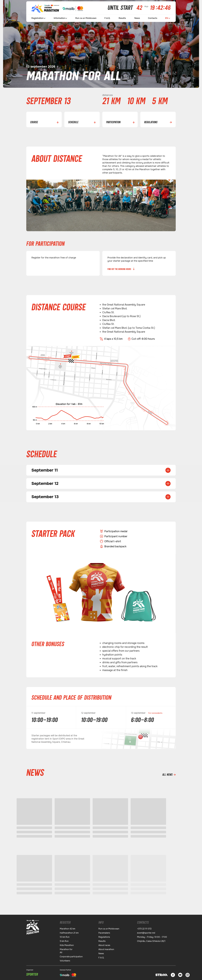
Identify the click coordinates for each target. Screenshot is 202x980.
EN (167, 18)
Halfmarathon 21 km (69, 932)
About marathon (106, 948)
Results (122, 18)
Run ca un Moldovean (86, 18)
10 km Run (65, 936)
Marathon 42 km (68, 928)
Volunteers (65, 960)
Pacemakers (104, 932)
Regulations (104, 936)
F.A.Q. (107, 18)
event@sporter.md (146, 932)
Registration (37, 18)
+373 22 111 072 (144, 928)
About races (104, 944)
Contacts (153, 18)
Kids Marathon (67, 944)
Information (59, 18)
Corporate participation (71, 956)
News (137, 18)
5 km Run (64, 940)
